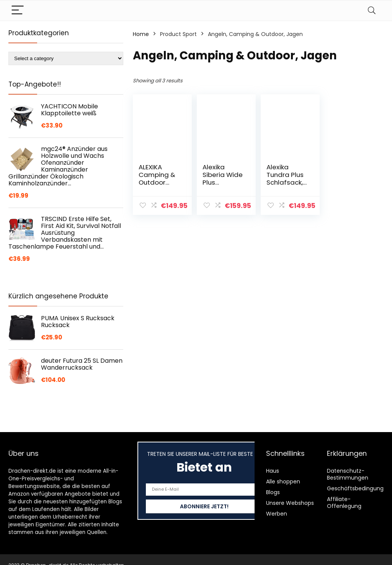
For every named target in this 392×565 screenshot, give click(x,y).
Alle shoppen (283, 481)
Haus (273, 471)
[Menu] (18, 11)
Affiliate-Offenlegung (344, 503)
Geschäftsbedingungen (359, 488)
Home (141, 34)
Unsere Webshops (290, 503)
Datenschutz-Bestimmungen (348, 474)
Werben (277, 514)
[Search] (372, 11)
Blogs (273, 492)
